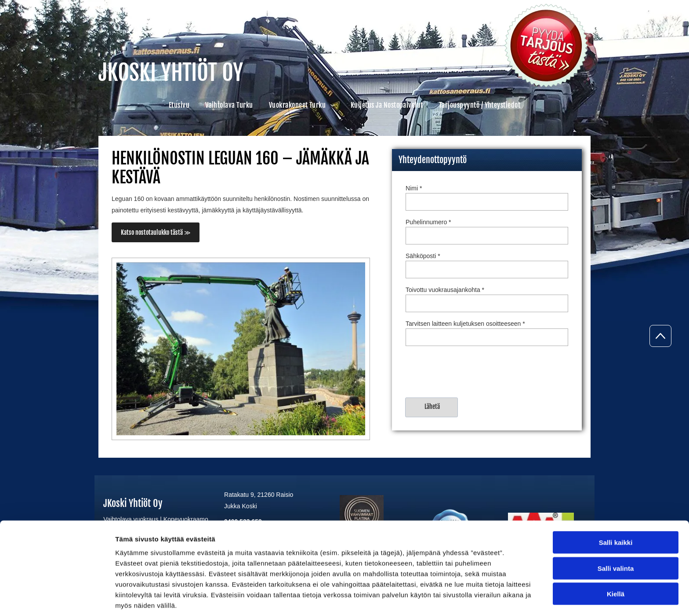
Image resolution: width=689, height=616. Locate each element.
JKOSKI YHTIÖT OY (171, 73)
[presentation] (472, 371)
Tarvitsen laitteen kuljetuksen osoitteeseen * (465, 324)
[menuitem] (179, 105)
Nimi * (414, 188)
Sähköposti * (423, 256)
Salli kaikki (616, 508)
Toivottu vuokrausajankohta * (445, 290)
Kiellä (616, 559)
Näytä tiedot (470, 599)
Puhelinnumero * (428, 222)
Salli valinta (616, 533)
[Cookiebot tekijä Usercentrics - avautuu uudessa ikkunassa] (57, 599)
